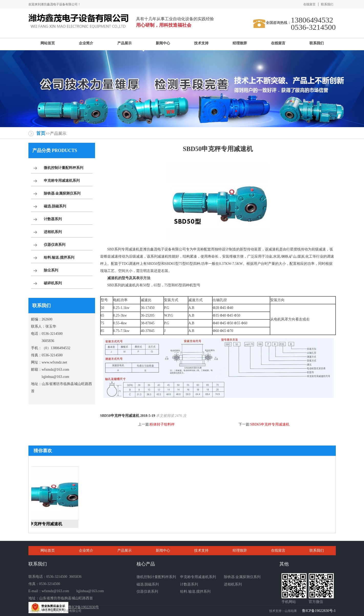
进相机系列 (53, 232)
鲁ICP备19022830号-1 (319, 611)
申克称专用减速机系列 (62, 181)
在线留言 (309, 4)
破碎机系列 (53, 283)
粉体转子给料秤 (162, 424)
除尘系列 (51, 270)
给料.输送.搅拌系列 (59, 257)
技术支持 (201, 551)
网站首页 (48, 551)
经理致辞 (240, 551)
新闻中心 (163, 551)
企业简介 (86, 551)
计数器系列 (53, 219)
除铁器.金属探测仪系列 (62, 193)
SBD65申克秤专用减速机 (270, 424)
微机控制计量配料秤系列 (64, 168)
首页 (41, 133)
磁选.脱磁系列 (55, 206)
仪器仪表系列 (55, 245)
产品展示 (124, 551)
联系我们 (327, 4)
